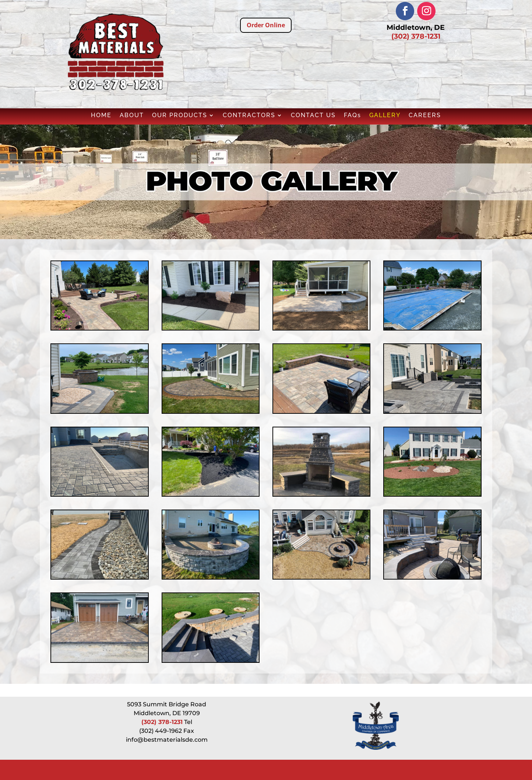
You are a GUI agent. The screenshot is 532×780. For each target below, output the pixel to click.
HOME (101, 116)
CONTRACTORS (249, 116)
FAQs (353, 116)
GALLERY (385, 116)
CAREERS (425, 116)
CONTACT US (313, 116)
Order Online (266, 25)
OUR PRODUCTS (180, 116)
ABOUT (132, 116)
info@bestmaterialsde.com (167, 740)
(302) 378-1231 (416, 36)
